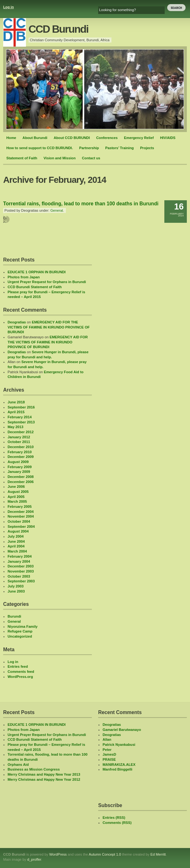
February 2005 (20, 507)
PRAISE (109, 759)
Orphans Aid (18, 765)
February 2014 (20, 417)
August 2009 (18, 462)
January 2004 (19, 561)
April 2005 (16, 497)
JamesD (109, 754)
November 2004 (21, 516)
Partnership (89, 148)
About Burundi (35, 138)
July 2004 (16, 536)
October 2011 (19, 442)
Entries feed (18, 666)
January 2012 (19, 437)
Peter (107, 750)
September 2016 (21, 407)
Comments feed (21, 672)
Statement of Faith (22, 158)
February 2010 (20, 452)
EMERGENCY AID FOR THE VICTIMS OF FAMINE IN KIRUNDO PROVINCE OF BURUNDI (49, 327)
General (57, 210)
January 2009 (19, 472)
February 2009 (20, 467)
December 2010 (21, 447)
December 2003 (21, 566)
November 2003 (21, 571)
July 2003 (16, 586)
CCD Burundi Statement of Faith (35, 287)
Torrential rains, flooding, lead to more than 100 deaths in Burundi (81, 204)
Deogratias (17, 322)
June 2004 (16, 541)
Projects (147, 148)
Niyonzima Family (23, 626)
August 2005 (18, 492)
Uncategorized (20, 636)
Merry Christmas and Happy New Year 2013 (44, 774)
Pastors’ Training (119, 148)
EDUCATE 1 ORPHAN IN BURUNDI (37, 272)
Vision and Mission (60, 158)
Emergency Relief (139, 138)
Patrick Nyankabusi (119, 745)
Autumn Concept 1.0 (105, 854)
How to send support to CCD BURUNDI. (40, 148)
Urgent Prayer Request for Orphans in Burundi (47, 282)
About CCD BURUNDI (72, 138)
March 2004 (17, 551)
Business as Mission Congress (34, 769)
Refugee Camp (20, 631)
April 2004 (16, 546)
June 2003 (16, 591)
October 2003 (19, 576)
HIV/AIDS (168, 138)
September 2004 (21, 527)
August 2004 (18, 531)
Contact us (91, 158)
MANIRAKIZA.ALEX (119, 765)
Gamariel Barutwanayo (122, 730)
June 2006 (16, 487)
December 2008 (21, 477)
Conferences (107, 138)
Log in (9, 7)
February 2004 (20, 556)
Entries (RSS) (114, 818)
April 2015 (16, 412)
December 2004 (21, 512)
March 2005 (17, 501)
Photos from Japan (24, 277)
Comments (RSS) (117, 823)
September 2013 (21, 422)
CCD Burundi (58, 29)
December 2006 (21, 482)
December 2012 (21, 432)
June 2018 (16, 402)
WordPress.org (20, 677)
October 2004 (19, 521)
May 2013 (16, 427)
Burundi (14, 616)
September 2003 (21, 581)
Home (11, 138)
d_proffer (34, 859)
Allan (107, 739)
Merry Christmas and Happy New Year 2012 (44, 779)
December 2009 (21, 457)
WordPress (58, 854)
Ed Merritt (158, 854)
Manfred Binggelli (117, 769)
